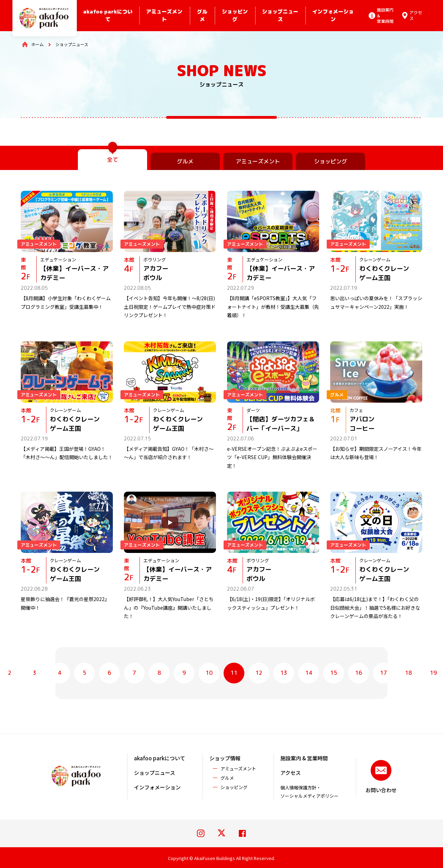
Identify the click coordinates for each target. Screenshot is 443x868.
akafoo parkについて (108, 15)
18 (408, 673)
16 (359, 673)
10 (209, 673)
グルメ (202, 15)
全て (112, 160)
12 (259, 673)
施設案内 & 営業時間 (304, 758)
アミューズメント (164, 15)
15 (334, 673)
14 (309, 673)
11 (234, 673)
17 (383, 673)
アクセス (291, 773)
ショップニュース (280, 15)
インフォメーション (333, 15)
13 (284, 673)
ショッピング (235, 15)
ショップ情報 (225, 758)
